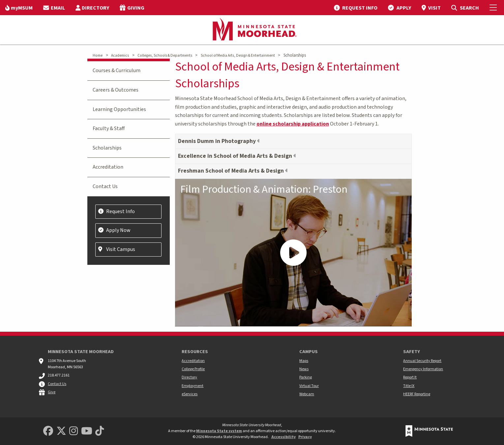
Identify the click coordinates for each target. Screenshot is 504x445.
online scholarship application (293, 124)
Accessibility (283, 437)
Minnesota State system (219, 431)
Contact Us (105, 186)
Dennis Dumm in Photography (218, 141)
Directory (189, 377)
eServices (190, 394)
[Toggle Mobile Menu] (494, 8)
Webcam (307, 394)
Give (52, 392)
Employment (193, 386)
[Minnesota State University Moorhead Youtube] (87, 431)
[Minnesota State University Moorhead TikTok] (100, 431)
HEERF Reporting (417, 394)
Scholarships (107, 148)
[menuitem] (19, 8)
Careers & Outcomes (116, 90)
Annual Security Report (422, 361)
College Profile (193, 369)
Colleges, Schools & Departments (165, 56)
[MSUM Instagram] (74, 431)
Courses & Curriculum (117, 70)
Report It (410, 377)
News (304, 369)
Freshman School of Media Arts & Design (232, 171)
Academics (120, 56)
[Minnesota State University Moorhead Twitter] (61, 431)
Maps (304, 361)
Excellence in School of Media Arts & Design (236, 156)
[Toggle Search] (465, 8)
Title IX (409, 386)
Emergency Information (423, 369)
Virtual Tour (309, 386)
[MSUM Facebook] (48, 431)
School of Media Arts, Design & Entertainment (238, 56)
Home (98, 56)
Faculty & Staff (109, 128)
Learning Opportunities (119, 109)
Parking (306, 377)
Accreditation (108, 167)
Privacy (305, 437)
